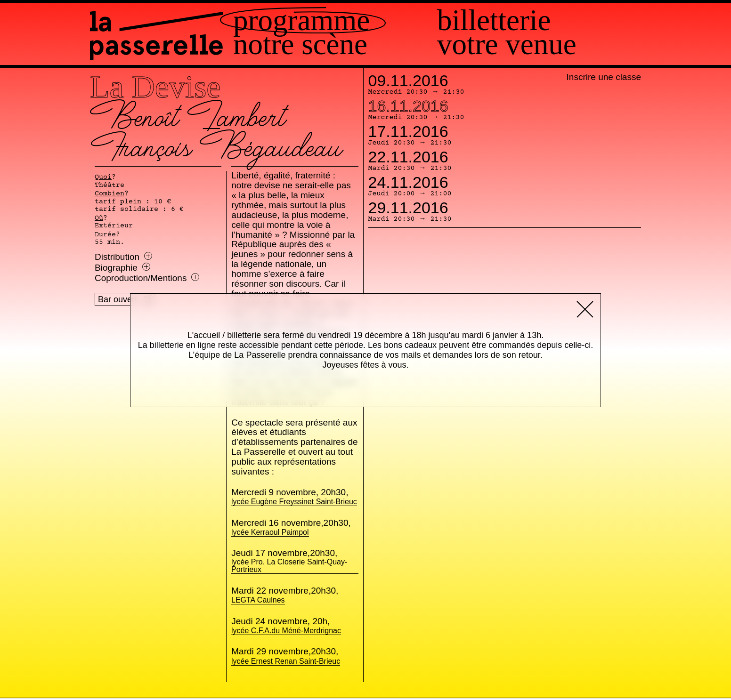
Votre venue (527, 44)
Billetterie (514, 20)
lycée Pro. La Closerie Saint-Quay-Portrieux (295, 566)
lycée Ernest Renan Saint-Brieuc (286, 662)
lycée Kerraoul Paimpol (270, 533)
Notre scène (341, 44)
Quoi (103, 177)
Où (99, 218)
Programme (342, 20)
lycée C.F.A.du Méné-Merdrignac (286, 631)
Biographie (122, 268)
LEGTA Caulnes (258, 600)
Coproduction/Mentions (147, 278)
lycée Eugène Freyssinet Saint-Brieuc (294, 502)
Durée (105, 235)
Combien (110, 194)
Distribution (123, 257)
